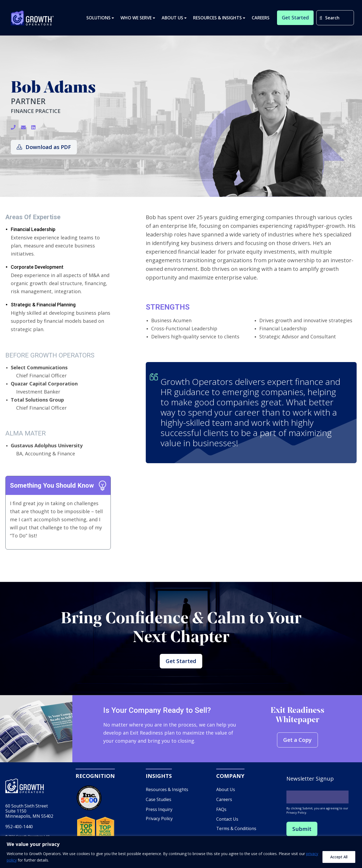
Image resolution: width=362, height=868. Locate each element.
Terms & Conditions (236, 829)
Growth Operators (32, 18)
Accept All (339, 857)
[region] (181, 852)
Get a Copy (297, 740)
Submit (302, 829)
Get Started (181, 661)
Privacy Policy (159, 819)
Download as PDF (44, 147)
